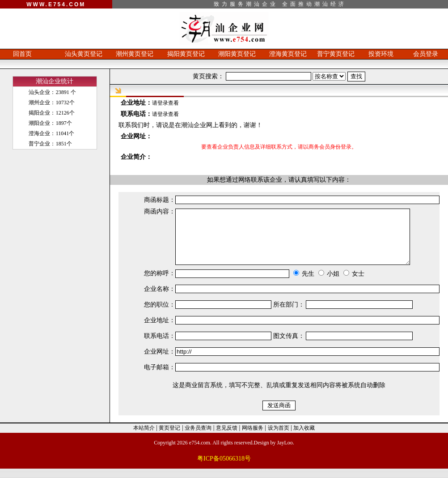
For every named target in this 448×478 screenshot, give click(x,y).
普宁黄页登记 (336, 54)
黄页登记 (169, 437)
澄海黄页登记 (288, 54)
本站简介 (144, 437)
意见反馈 (227, 437)
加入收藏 (304, 437)
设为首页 (279, 437)
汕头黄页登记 (84, 54)
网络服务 (253, 437)
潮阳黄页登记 (237, 54)
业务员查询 (198, 437)
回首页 (22, 54)
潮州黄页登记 (135, 54)
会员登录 (426, 54)
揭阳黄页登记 (186, 54)
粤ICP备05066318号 (224, 468)
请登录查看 (165, 103)
